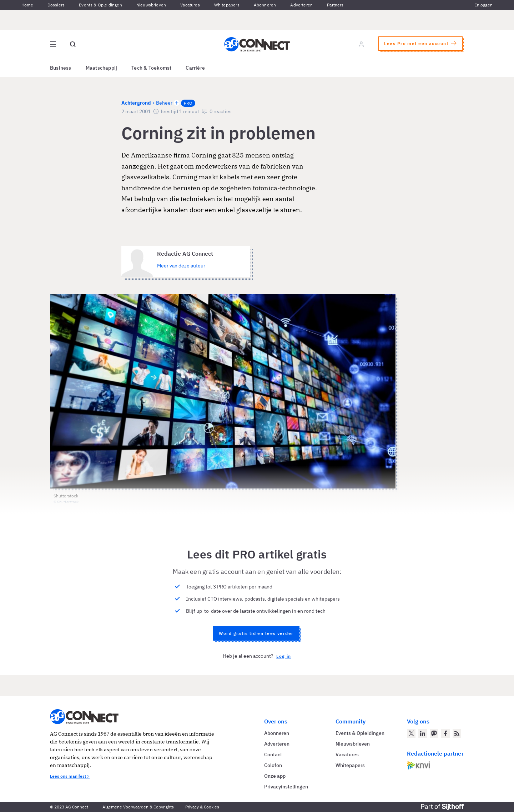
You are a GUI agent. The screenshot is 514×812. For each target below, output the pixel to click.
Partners (335, 5)
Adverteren (301, 5)
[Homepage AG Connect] (257, 44)
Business (61, 68)
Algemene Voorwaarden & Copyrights (138, 807)
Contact (273, 755)
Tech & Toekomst (151, 68)
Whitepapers (227, 5)
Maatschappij (102, 68)
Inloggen (484, 5)
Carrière (195, 68)
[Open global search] (73, 44)
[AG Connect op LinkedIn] (423, 733)
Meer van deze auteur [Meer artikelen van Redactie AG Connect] (181, 266)
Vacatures (190, 5)
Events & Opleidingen (100, 5)
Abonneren (265, 5)
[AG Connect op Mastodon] (434, 733)
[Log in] (361, 44)
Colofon (273, 765)
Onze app (275, 776)
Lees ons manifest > (70, 776)
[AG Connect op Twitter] (411, 733)
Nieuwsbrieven (151, 5)
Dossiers (56, 5)
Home (27, 5)
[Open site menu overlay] (53, 44)
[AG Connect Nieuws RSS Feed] (457, 733)
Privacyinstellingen (286, 787)
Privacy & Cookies (202, 807)
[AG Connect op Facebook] (445, 733)
